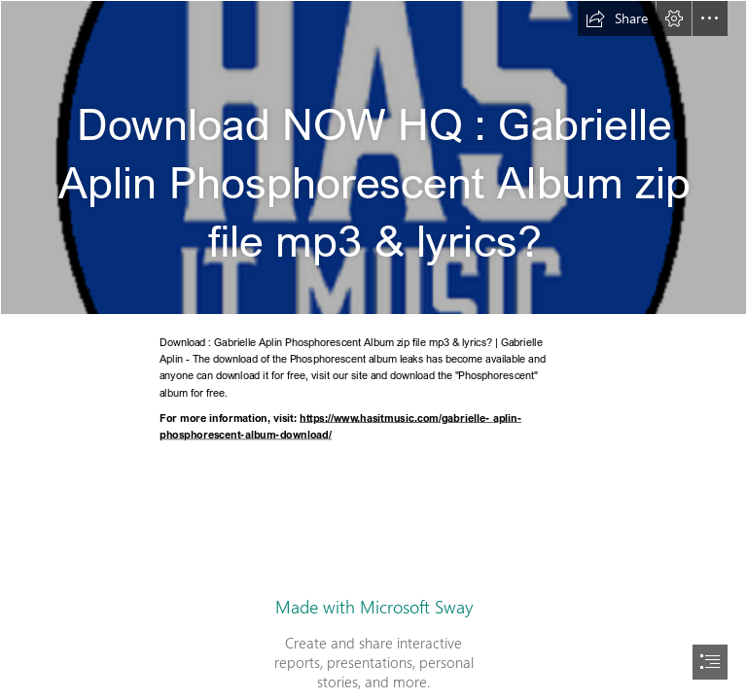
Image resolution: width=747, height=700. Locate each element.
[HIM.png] (373, 157)
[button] (617, 18)
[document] (373, 350)
